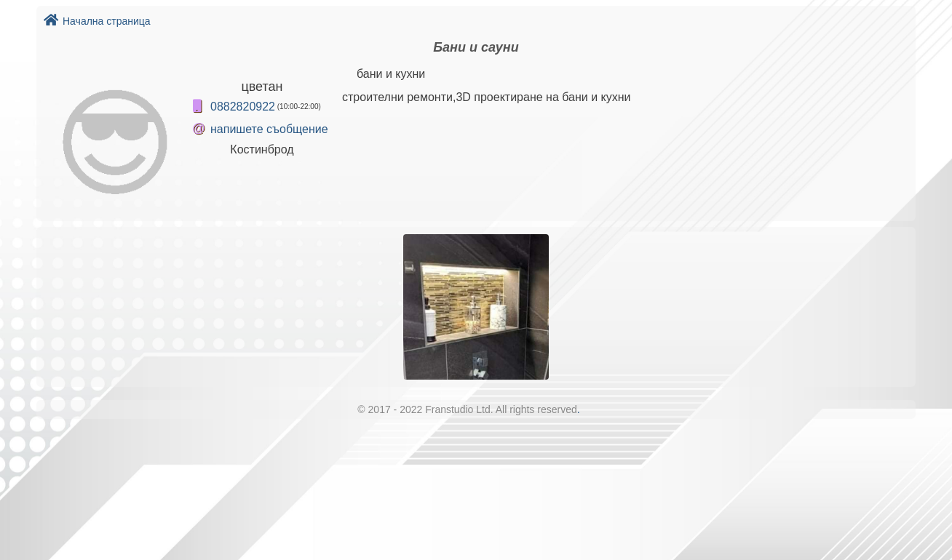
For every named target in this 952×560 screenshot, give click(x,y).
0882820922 (243, 107)
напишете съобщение (269, 129)
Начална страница (97, 21)
